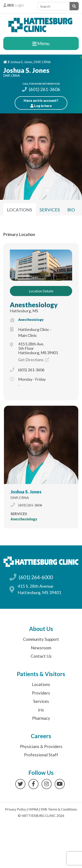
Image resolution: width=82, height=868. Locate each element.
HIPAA (33, 809)
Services (41, 701)
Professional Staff (41, 755)
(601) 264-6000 (36, 577)
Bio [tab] (71, 210)
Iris (41, 710)
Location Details (41, 291)
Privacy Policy (16, 809)
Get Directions (34, 360)
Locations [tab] (20, 210)
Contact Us (41, 656)
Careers (41, 736)
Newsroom (41, 648)
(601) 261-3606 (41, 89)
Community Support (41, 639)
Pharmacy (41, 718)
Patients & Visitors (41, 674)
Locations (41, 684)
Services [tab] (50, 210)
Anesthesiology (34, 305)
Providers (41, 693)
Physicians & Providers (41, 746)
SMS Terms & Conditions (59, 809)
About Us (41, 629)
